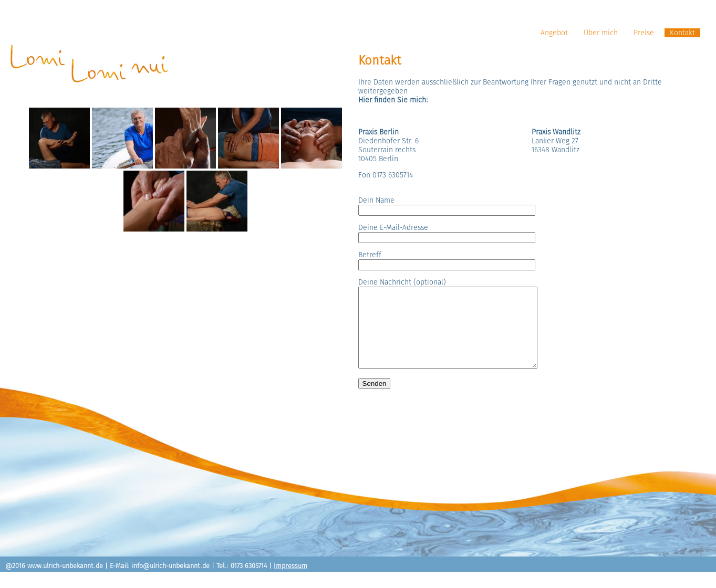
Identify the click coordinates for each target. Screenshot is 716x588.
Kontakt (682, 33)
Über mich (601, 33)
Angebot (554, 33)
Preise (644, 33)
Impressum (290, 581)
